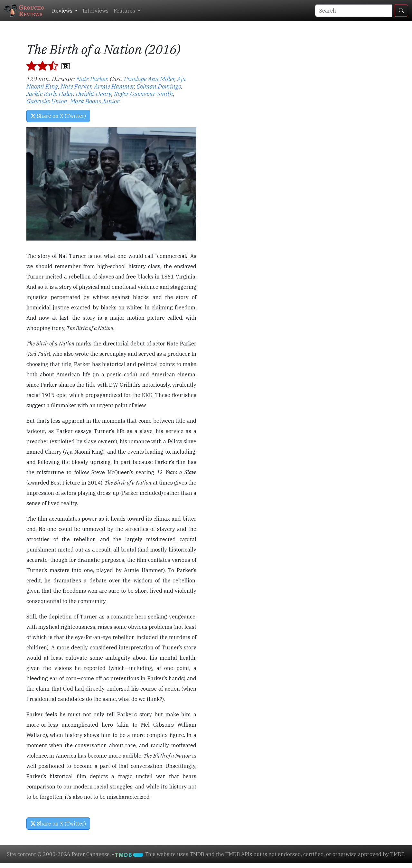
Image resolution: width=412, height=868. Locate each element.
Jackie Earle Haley (50, 94)
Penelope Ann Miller (149, 79)
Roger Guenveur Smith (144, 94)
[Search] (354, 11)
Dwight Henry (94, 94)
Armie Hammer (114, 86)
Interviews (96, 11)
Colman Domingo (159, 86)
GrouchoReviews (24, 10)
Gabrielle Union (47, 101)
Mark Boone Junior (94, 101)
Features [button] (125, 11)
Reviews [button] (63, 11)
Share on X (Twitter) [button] (58, 116)
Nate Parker (92, 79)
